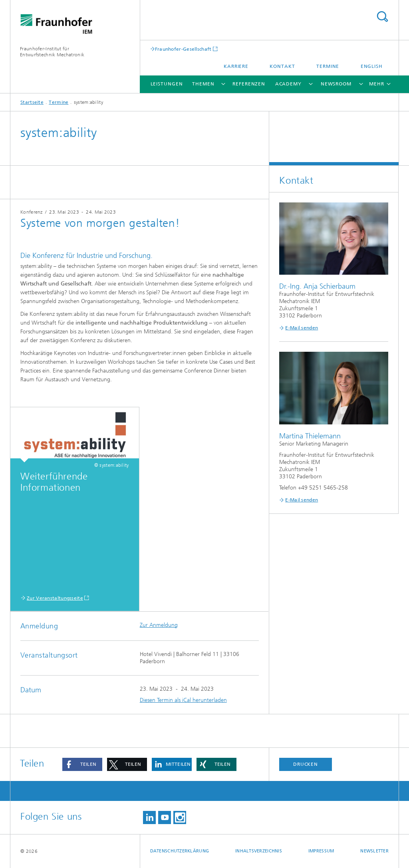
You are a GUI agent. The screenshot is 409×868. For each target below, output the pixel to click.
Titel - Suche (382, 17)
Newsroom (336, 84)
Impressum (321, 851)
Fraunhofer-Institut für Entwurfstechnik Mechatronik (52, 52)
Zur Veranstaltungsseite (55, 598)
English (372, 66)
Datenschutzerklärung (180, 851)
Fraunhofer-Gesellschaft (183, 49)
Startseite (32, 102)
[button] (82, 764)
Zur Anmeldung (159, 625)
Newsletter (374, 851)
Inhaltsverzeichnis (259, 851)
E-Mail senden (302, 328)
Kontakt (282, 66)
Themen (203, 84)
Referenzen (249, 84)
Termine (328, 66)
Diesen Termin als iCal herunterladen (183, 700)
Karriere (236, 66)
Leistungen (167, 84)
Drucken (306, 764)
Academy (288, 84)
